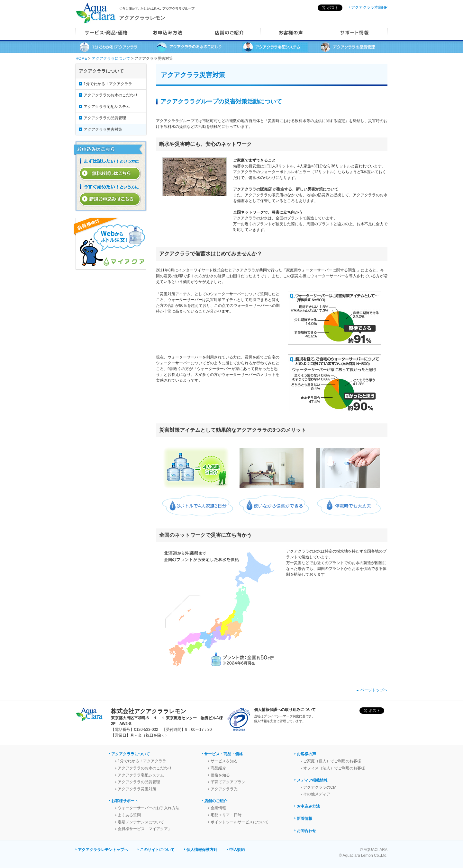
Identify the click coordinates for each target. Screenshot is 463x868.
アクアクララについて (111, 58)
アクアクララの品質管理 (105, 118)
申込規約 (237, 850)
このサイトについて (157, 850)
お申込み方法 (308, 806)
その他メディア (317, 794)
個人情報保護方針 (202, 850)
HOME (81, 58)
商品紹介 (218, 768)
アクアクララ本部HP (369, 7)
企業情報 (218, 808)
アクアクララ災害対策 (103, 129)
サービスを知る (224, 761)
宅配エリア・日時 (226, 815)
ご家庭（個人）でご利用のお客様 (332, 761)
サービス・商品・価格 (223, 754)
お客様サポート (125, 801)
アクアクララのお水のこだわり (111, 95)
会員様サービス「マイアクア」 (145, 829)
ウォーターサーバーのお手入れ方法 (149, 808)
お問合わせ (306, 831)
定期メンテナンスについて (141, 822)
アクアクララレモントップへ (103, 850)
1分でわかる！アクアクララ (108, 84)
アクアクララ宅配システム (107, 107)
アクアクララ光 (224, 789)
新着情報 (304, 819)
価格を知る (220, 775)
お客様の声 (306, 754)
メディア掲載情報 (312, 780)
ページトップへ (374, 690)
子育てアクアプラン (228, 782)
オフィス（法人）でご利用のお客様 (334, 768)
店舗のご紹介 (216, 801)
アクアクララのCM (320, 787)
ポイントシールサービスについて (240, 822)
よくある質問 (129, 815)
